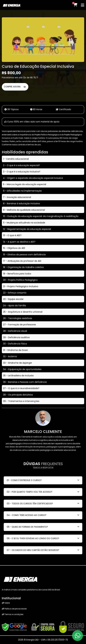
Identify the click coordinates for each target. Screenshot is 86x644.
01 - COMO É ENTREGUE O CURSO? (24, 480)
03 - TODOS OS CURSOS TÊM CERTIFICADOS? (30, 504)
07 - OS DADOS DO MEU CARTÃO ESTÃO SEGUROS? (33, 550)
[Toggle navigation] (83, 5)
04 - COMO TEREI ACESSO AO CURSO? (27, 515)
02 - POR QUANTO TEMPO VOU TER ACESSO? (30, 492)
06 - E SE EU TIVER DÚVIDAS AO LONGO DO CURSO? (33, 539)
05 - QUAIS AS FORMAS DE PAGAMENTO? (27, 527)
